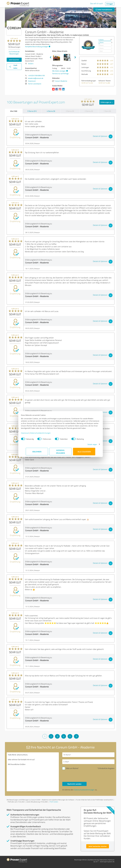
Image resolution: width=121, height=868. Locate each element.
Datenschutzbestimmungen (45, 434)
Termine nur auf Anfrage (60, 73)
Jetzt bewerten (14, 60)
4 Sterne (101, 42)
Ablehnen (37, 453)
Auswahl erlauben (60, 453)
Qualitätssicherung (93, 860)
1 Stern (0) (107, 111)
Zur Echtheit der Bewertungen (14, 53)
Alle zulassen (84, 453)
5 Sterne (101, 40)
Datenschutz (103, 860)
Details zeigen (87, 445)
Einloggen (110, 4)
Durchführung (86, 71)
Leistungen (85, 67)
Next (75, 57)
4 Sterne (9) (51, 111)
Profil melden (54, 802)
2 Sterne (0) (89, 111)
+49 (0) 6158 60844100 (36, 75)
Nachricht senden (74, 784)
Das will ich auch (97, 3)
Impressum (30, 434)
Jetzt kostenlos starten (98, 846)
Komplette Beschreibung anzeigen (37, 46)
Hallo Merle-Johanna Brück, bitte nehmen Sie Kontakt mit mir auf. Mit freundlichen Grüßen (33, 772)
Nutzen (84, 64)
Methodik (85, 74)
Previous (50, 57)
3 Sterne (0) (70, 111)
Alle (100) (14, 111)
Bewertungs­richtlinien (81, 860)
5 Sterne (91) (32, 111)
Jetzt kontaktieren (104, 9)
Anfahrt (31, 64)
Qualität (84, 60)
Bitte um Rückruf (72, 768)
